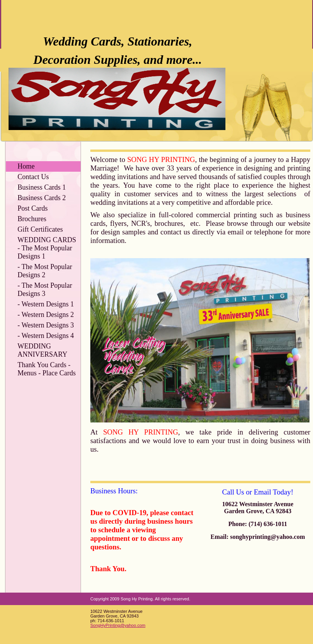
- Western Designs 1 (46, 304)
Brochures (32, 219)
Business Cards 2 (42, 198)
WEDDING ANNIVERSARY (42, 350)
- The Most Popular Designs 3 (45, 289)
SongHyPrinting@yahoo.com (118, 625)
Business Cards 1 (42, 187)
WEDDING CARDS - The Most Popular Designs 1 (47, 248)
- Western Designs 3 (46, 325)
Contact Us (33, 177)
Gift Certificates (40, 229)
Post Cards (33, 208)
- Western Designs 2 (46, 315)
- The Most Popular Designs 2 (45, 271)
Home (26, 166)
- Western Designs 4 (46, 336)
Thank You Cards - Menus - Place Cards (47, 369)
